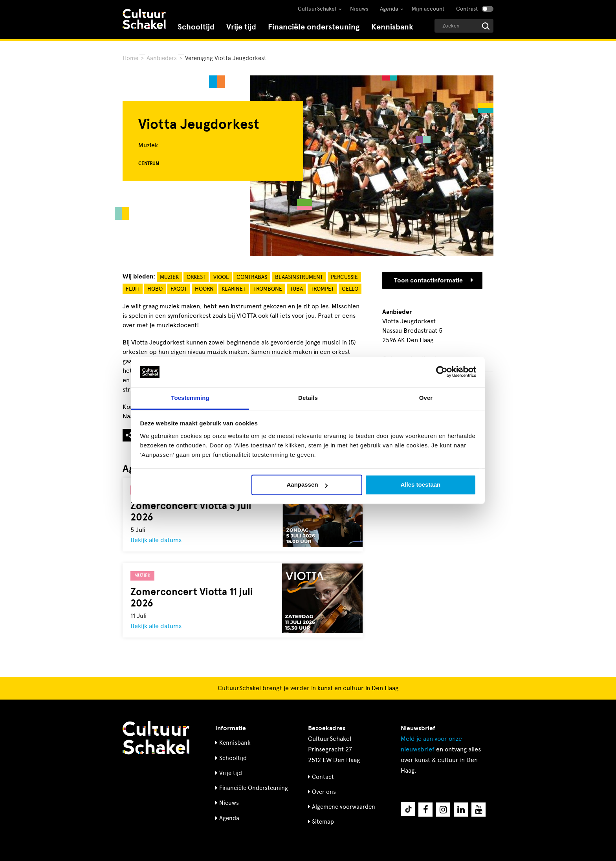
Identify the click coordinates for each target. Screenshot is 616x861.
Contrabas (252, 277)
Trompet (322, 289)
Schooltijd (196, 27)
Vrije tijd (241, 27)
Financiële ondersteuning (314, 27)
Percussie (344, 277)
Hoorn (204, 289)
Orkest (196, 277)
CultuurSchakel (317, 9)
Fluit (133, 289)
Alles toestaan (421, 485)
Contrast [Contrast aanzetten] (467, 9)
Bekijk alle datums (156, 540)
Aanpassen (307, 485)
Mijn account (428, 9)
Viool (221, 277)
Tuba (296, 289)
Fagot (179, 289)
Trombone (268, 289)
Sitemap (323, 822)
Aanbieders (162, 58)
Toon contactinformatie (434, 280)
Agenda (389, 9)
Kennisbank (392, 27)
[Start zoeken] (486, 26)
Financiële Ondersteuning (254, 788)
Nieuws (359, 9)
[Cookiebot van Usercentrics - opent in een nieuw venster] (442, 372)
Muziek (169, 277)
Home (130, 58)
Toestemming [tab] (190, 398)
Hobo (155, 289)
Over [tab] (426, 398)
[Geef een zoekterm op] (464, 26)
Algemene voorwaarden (344, 807)
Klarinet (234, 289)
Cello (350, 289)
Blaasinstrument (299, 277)
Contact (323, 777)
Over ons (324, 792)
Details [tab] (308, 398)
